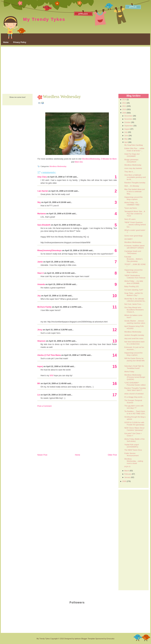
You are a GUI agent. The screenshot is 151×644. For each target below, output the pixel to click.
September (129, 126)
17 (115, 395)
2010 (124, 109)
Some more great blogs (133, 236)
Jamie (40, 262)
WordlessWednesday (91, 159)
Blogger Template (88, 639)
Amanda (41, 284)
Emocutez (111, 639)
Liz (39, 395)
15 (115, 366)
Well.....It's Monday (132, 186)
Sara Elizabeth (44, 225)
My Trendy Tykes (44, 19)
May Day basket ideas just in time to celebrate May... (134, 191)
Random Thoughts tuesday (135, 183)
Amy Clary (42, 177)
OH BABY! (128, 239)
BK (39, 383)
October (127, 122)
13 (115, 341)
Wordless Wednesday (62, 96)
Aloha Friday (129, 372)
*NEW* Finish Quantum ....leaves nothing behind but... (135, 225)
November (128, 119)
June (126, 136)
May (126, 139)
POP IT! (127, 467)
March (127, 471)
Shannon (41, 341)
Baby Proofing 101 (132, 286)
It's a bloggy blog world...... (135, 397)
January (127, 477)
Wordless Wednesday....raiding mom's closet (134, 461)
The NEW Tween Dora (133, 450)
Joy (39, 296)
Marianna (42, 214)
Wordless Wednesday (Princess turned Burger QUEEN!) (135, 377)
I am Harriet (43, 191)
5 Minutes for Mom (109, 159)
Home (6, 42)
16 (115, 383)
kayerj (40, 366)
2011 (124, 106)
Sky (39, 202)
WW (51, 376)
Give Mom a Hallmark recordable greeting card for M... (135, 177)
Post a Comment (44, 406)
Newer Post (42, 455)
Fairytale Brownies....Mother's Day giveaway (133, 259)
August (127, 129)
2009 (124, 113)
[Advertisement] (75, 70)
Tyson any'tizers (131, 208)
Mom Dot (79, 162)
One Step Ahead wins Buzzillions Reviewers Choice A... (134, 310)
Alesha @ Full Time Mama (49, 355)
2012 (124, 103)
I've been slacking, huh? (134, 290)
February (128, 474)
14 (115, 355)
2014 (124, 100)
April (126, 142)
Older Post (112, 455)
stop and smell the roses (134, 338)
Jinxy (40, 330)
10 (115, 296)
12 (115, 330)
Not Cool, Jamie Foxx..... (134, 304)
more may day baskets (133, 168)
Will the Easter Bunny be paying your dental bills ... (134, 361)
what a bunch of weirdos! (134, 394)
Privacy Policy (20, 42)
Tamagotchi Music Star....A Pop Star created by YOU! (135, 214)
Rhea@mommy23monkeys (49, 251)
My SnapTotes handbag (134, 145)
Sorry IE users (130, 219)
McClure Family (44, 307)
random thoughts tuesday (134, 335)
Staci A (41, 273)
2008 (124, 481)
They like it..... (130, 172)
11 (115, 307)
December (128, 116)
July (126, 132)
